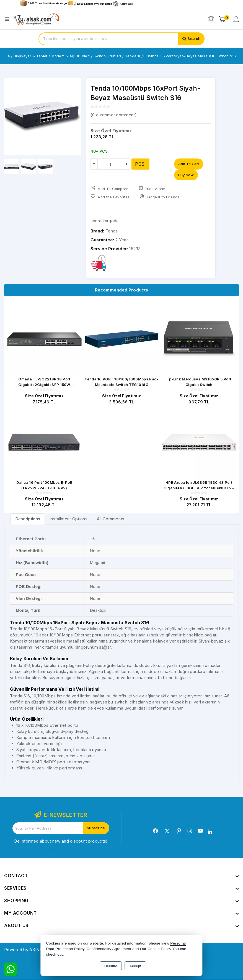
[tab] (28, 519)
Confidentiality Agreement (109, 949)
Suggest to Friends (160, 197)
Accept (135, 966)
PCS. (140, 164)
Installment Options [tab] (68, 519)
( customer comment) (114, 115)
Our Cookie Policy (156, 949)
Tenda (112, 231)
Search (194, 39)
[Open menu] (8, 19)
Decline (111, 966)
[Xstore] (36, 19)
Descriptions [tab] (28, 519)
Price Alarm (152, 189)
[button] (11, 117)
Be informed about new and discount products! (61, 841)
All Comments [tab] (111, 519)
